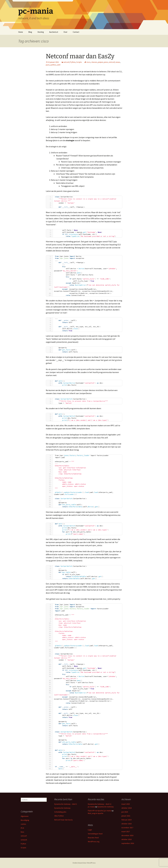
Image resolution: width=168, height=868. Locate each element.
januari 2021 (126, 816)
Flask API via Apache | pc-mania (100, 811)
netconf (66, 62)
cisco (88, 62)
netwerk (24, 840)
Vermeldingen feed (95, 834)
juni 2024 (125, 812)
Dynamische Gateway (62, 808)
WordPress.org (94, 842)
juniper (101, 62)
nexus (118, 62)
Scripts (79, 62)
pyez (48, 65)
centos (23, 824)
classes (94, 62)
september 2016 (128, 843)
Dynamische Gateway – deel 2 (66, 804)
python (53, 65)
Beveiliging (25, 820)
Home (21, 32)
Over (65, 32)
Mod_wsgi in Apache (96, 813)
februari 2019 (126, 820)
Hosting (41, 32)
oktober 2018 (126, 824)
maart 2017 (126, 832)
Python (73, 62)
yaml (58, 65)
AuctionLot (54, 32)
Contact (76, 32)
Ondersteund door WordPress (84, 863)
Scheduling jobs (60, 812)
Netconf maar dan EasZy (80, 56)
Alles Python (59, 816)
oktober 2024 (126, 808)
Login (90, 830)
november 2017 (127, 828)
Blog (30, 32)
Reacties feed (93, 838)
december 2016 (127, 835)
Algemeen (25, 816)
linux (22, 832)
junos (106, 62)
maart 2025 (126, 804)
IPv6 (22, 828)
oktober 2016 (126, 839)
